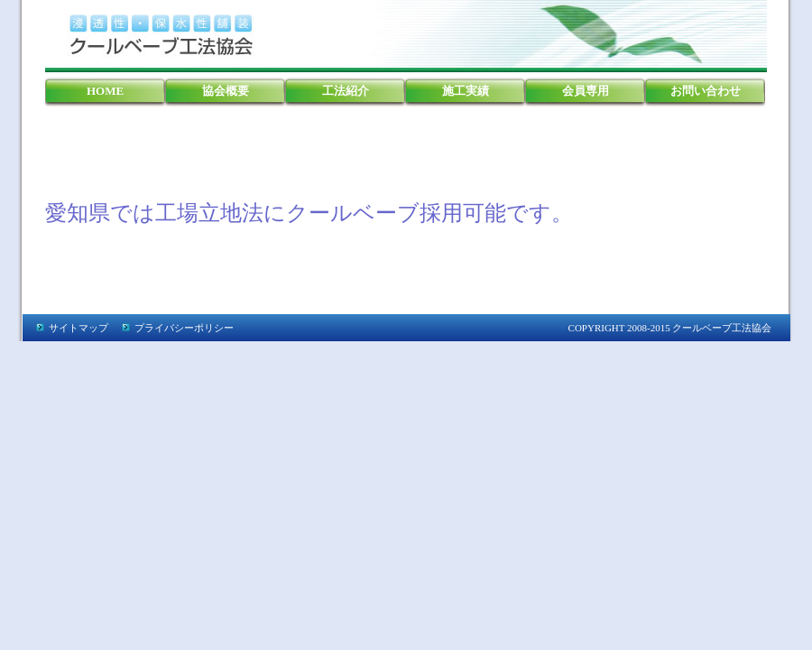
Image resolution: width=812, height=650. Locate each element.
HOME (105, 91)
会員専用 (586, 91)
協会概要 (226, 91)
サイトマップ (78, 328)
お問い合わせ (706, 91)
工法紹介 (346, 91)
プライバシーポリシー (184, 328)
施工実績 (466, 91)
